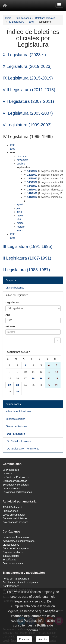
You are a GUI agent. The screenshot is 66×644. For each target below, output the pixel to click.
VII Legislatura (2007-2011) (28, 101)
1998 (12, 149)
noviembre (22, 160)
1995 (12, 238)
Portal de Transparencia (16, 579)
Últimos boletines (15, 288)
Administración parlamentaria (19, 541)
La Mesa (7, 474)
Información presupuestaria (18, 590)
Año (8, 315)
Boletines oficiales (45, 18)
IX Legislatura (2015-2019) (28, 78)
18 (33, 378)
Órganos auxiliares (13, 552)
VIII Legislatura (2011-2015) (29, 90)
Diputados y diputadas (15, 481)
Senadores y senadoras (16, 485)
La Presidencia (11, 470)
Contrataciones (11, 586)
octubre (21, 164)
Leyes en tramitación (14, 515)
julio (19, 208)
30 (17, 392)
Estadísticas (9, 560)
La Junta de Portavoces (16, 477)
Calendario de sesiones (15, 522)
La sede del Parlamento (16, 537)
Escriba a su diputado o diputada (21, 582)
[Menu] (59, 5)
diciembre (22, 156)
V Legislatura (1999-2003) (27, 125)
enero (20, 230)
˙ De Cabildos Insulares (18, 441)
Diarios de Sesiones (16, 426)
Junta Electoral (11, 556)
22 (10, 385)
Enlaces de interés (13, 563)
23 (17, 385)
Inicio (8, 18)
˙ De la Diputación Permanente (22, 449)
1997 (31, 22)
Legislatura (12, 302)
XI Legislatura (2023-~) (24, 55)
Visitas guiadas (11, 545)
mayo (20, 216)
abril (19, 219)
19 (41, 378)
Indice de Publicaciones (18, 411)
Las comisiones (11, 488)
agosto (20, 204)
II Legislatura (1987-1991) (27, 258)
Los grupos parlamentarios (17, 492)
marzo (20, 223)
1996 (12, 234)
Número (10, 327)
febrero (21, 227)
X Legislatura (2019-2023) (27, 66)
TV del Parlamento (13, 507)
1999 (12, 145)
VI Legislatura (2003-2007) (28, 113)
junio (19, 212)
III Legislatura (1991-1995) (27, 246)
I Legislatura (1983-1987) (26, 270)
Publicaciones (23, 18)
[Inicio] (5, 6)
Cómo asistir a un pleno (16, 548)
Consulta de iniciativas (15, 518)
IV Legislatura (17, 22)
